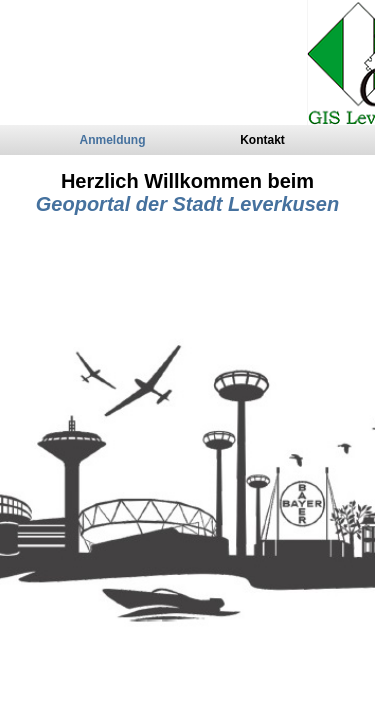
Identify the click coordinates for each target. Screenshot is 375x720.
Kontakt (262, 140)
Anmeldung (113, 140)
